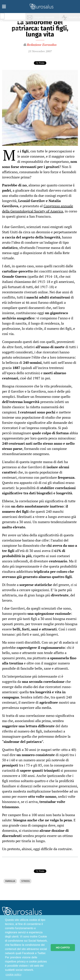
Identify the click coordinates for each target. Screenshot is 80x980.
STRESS (26, 881)
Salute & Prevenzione (17, 17)
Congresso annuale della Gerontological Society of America (38, 209)
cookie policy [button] (14, 975)
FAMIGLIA (10, 881)
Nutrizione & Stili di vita (18, 30)
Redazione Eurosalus (42, 45)
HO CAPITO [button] (63, 948)
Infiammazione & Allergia (18, 24)
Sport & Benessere (16, 37)
